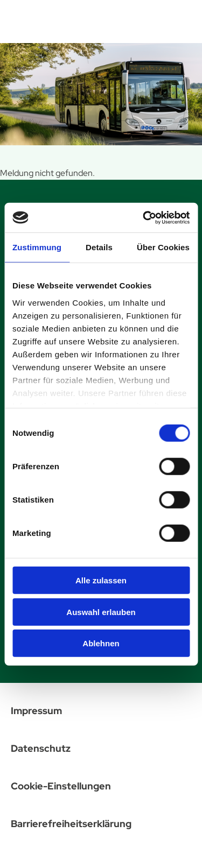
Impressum (36, 711)
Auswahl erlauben (101, 612)
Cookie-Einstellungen (61, 786)
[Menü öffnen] (181, 19)
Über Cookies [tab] (163, 247)
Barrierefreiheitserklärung (71, 824)
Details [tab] (99, 247)
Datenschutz (41, 748)
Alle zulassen (101, 580)
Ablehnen (101, 643)
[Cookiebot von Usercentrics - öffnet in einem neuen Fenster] (144, 217)
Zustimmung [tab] (37, 247)
